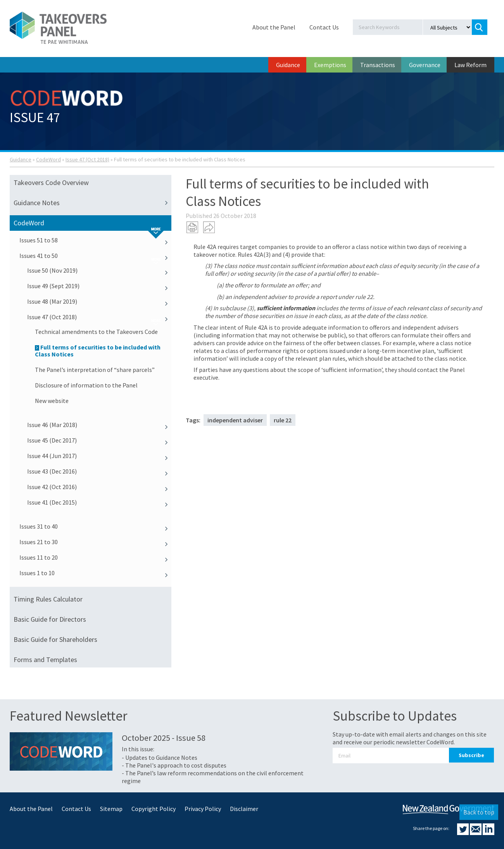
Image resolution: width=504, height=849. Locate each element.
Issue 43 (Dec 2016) (99, 471)
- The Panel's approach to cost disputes (174, 765)
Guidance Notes (92, 203)
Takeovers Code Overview (51, 182)
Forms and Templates (45, 660)
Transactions (378, 65)
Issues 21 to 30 (95, 542)
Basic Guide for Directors (50, 619)
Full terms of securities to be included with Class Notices (98, 351)
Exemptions (330, 65)
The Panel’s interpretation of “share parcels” (95, 370)
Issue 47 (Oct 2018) (87, 159)
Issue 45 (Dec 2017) (99, 440)
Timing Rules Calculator (48, 599)
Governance (425, 65)
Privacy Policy (203, 809)
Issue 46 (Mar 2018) (99, 425)
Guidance (288, 65)
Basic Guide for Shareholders (55, 639)
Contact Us (324, 27)
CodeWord (48, 159)
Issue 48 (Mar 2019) (99, 301)
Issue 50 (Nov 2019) (99, 270)
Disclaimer (244, 809)
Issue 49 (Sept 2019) (99, 286)
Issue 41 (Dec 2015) (99, 502)
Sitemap (111, 809)
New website (52, 401)
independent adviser (235, 420)
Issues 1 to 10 (95, 573)
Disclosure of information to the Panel (86, 385)
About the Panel (274, 27)
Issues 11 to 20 (95, 557)
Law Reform (470, 65)
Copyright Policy (154, 809)
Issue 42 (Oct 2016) (99, 487)
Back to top (479, 812)
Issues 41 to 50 (95, 256)
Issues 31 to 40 (95, 526)
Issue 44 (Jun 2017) (99, 456)
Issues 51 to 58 (95, 240)
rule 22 (283, 420)
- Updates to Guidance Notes (160, 757)
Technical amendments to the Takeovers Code (96, 332)
